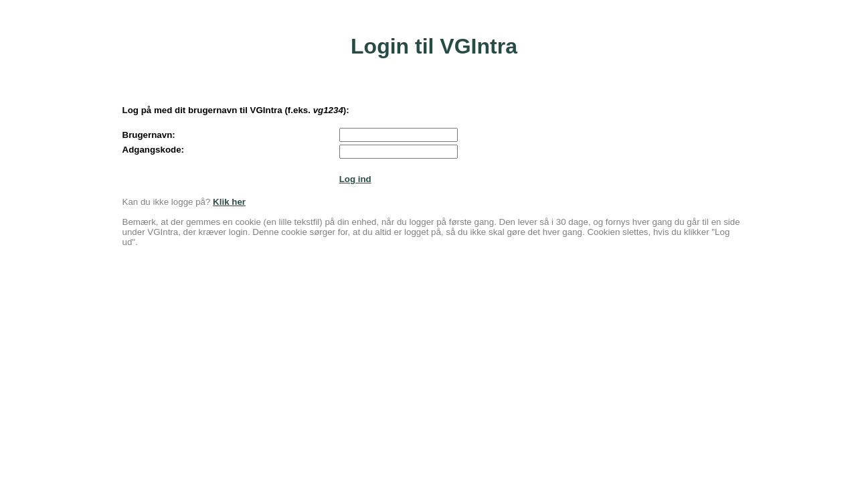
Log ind (355, 179)
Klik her (229, 202)
